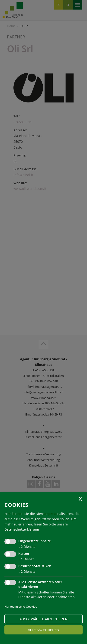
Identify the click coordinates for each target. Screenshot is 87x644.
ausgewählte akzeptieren (43, 619)
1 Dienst (26, 559)
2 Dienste (27, 547)
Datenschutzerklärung (22, 529)
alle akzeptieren (43, 630)
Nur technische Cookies (21, 607)
